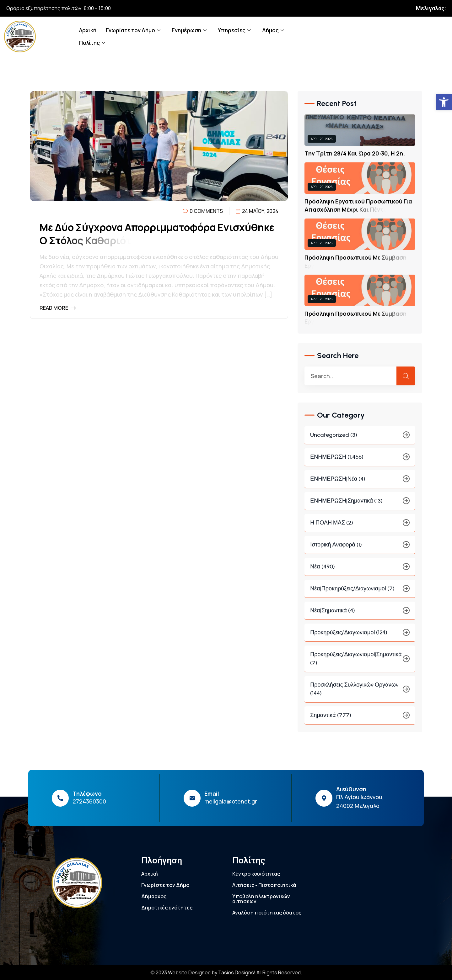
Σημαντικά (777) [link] (360, 720)
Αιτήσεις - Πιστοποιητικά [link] (264, 885)
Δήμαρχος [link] (154, 896)
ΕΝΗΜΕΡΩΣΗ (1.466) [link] (360, 461)
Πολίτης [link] (92, 43)
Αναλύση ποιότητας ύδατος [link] (267, 913)
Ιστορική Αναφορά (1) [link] (360, 549)
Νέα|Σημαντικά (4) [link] (360, 615)
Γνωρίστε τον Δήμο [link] (133, 30)
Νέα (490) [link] (360, 571)
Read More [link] (58, 308)
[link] (444, 102)
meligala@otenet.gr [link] (231, 801)
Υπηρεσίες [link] (234, 30)
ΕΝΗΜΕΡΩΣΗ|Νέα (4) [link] (360, 483)
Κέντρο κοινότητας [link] (256, 874)
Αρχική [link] (88, 30)
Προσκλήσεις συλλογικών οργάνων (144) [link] (360, 693)
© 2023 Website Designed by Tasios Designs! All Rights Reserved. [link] (226, 972)
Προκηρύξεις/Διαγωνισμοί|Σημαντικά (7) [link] (360, 663)
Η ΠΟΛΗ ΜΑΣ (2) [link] (360, 527)
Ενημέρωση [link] (189, 30)
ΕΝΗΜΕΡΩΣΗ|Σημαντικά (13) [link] (360, 505)
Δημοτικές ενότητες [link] (167, 908)
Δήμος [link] (273, 30)
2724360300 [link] (89, 801)
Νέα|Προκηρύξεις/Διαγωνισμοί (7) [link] (360, 593)
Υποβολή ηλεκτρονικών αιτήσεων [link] (261, 899)
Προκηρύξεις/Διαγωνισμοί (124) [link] (360, 637)
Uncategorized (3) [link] (360, 439)
